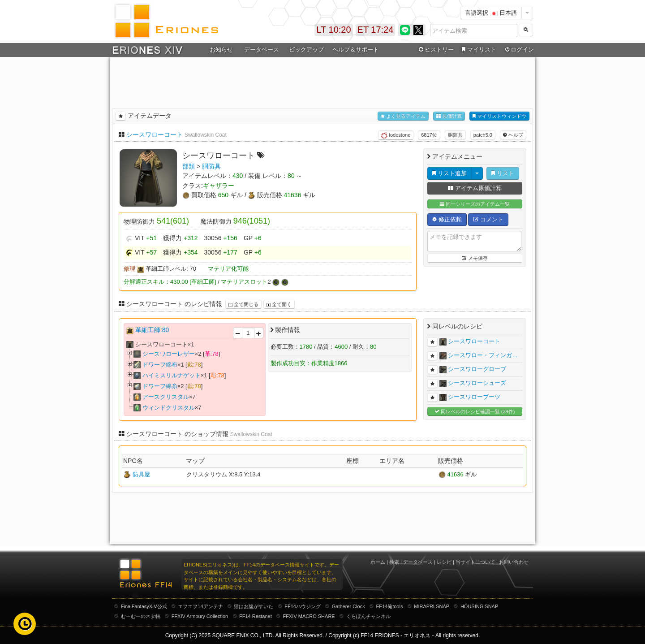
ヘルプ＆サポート (356, 50)
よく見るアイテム (403, 116)
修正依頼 (447, 219)
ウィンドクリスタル (169, 408)
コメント (488, 219)
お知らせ (221, 50)
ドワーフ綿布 (160, 365)
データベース (262, 50)
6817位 (429, 135)
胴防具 (455, 135)
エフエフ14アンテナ (200, 606)
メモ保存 (475, 258)
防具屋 (141, 474)
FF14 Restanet (256, 616)
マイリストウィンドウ (499, 116)
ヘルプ (513, 135)
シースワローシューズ (477, 383)
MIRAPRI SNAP (432, 606)
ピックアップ (306, 50)
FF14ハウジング (303, 606)
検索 (394, 562)
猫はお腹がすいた (254, 606)
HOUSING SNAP (479, 606)
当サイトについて (475, 562)
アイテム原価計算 (475, 188)
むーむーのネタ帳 (141, 616)
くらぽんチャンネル (368, 616)
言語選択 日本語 (491, 13)
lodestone (396, 135)
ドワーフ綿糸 (160, 386)
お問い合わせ (514, 562)
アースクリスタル (166, 397)
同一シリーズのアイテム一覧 (475, 204)
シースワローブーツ (474, 397)
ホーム (378, 562)
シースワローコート (155, 134)
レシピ (444, 562)
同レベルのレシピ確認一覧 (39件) (475, 412)
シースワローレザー (169, 354)
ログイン (519, 50)
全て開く (279, 304)
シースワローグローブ (477, 369)
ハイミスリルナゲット (172, 375)
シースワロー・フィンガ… (483, 355)
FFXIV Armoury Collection (200, 616)
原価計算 (449, 116)
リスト (503, 173)
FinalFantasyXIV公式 (144, 606)
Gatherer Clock (348, 606)
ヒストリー (435, 50)
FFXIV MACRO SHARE (309, 616)
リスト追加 (449, 173)
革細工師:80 (152, 330)
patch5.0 (483, 135)
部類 (189, 166)
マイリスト (478, 50)
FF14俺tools (390, 606)
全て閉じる (243, 304)
